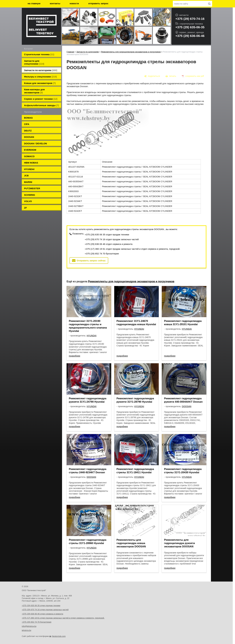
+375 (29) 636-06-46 (190, 36)
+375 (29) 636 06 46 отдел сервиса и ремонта (109, 244)
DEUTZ (28, 131)
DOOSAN (29, 137)
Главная (70, 52)
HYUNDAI (29, 169)
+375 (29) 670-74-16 (190, 19)
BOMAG (28, 118)
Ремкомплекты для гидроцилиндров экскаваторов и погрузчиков (131, 52)
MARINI (28, 182)
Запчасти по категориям (88, 52)
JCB (26, 176)
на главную (34, 3)
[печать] (171, 76)
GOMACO (29, 156)
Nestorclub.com (59, 636)
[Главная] (41, 26)
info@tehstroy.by (29, 626)
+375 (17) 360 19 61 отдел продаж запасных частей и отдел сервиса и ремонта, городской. (132, 249)
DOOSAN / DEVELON (35, 143)
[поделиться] (152, 76)
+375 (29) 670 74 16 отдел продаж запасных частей (112, 239)
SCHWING (30, 195)
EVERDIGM (30, 150)
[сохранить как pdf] (193, 76)
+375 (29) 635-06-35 (190, 27)
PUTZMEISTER (32, 188)
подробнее (75, 356)
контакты (55, 3)
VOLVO (28, 201)
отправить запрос (98, 3)
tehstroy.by (27, 630)
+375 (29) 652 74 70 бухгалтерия (102, 254)
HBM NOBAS (31, 163)
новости (74, 3)
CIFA (27, 124)
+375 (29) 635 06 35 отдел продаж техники (107, 235)
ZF (25, 208)
